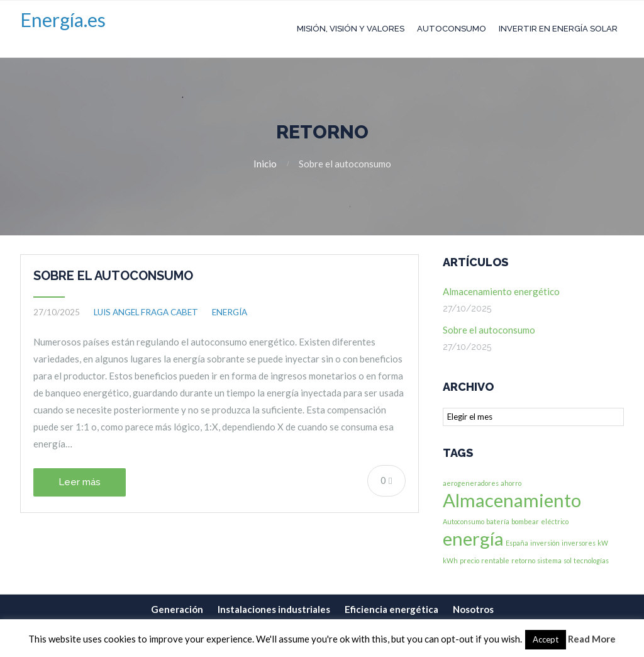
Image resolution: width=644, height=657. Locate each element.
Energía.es (63, 20)
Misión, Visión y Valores (351, 29)
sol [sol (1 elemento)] (568, 560)
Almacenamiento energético (501, 291)
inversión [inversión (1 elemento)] (545, 543)
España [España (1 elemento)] (517, 543)
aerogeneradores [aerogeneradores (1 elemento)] (471, 483)
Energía (230, 312)
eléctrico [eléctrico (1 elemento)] (555, 521)
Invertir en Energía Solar (558, 29)
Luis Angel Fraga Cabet (146, 312)
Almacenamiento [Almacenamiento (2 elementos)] (512, 500)
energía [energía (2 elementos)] (473, 538)
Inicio (265, 164)
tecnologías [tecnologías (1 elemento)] (591, 560)
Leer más (80, 482)
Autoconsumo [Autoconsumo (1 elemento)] (464, 521)
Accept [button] (546, 639)
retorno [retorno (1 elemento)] (523, 560)
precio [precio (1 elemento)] (469, 560)
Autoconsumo (452, 29)
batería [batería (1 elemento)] (498, 521)
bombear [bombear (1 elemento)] (525, 521)
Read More (592, 639)
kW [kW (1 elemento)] (603, 543)
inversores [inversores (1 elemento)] (579, 543)
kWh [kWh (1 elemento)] (450, 560)
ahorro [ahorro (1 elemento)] (511, 483)
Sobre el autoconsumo (113, 276)
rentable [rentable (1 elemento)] (495, 560)
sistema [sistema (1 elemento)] (549, 560)
